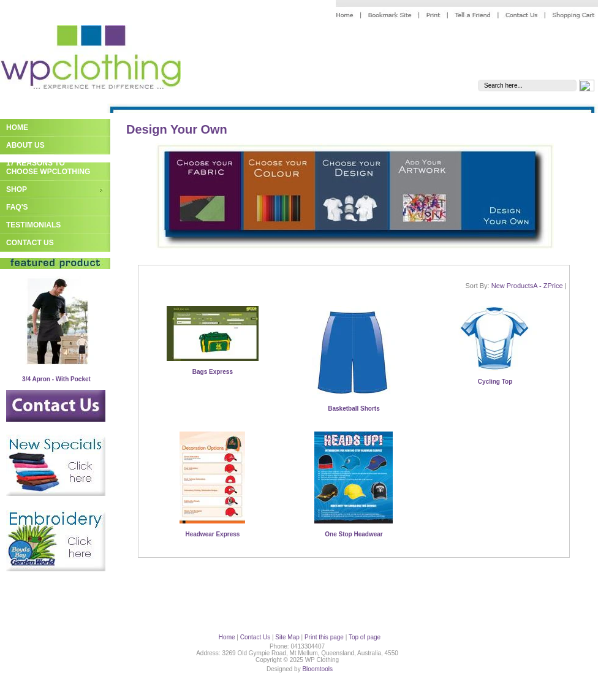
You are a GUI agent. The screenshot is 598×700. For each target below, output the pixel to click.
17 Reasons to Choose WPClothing (48, 167)
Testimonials (33, 225)
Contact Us (30, 243)
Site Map (287, 637)
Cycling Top (495, 382)
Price (555, 286)
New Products (512, 286)
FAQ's (17, 207)
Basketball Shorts (354, 409)
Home (17, 127)
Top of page (365, 637)
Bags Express (213, 372)
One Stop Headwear (354, 534)
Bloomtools (317, 669)
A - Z (540, 286)
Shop (17, 189)
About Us (25, 145)
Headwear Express (212, 534)
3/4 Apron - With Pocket (56, 379)
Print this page (324, 637)
